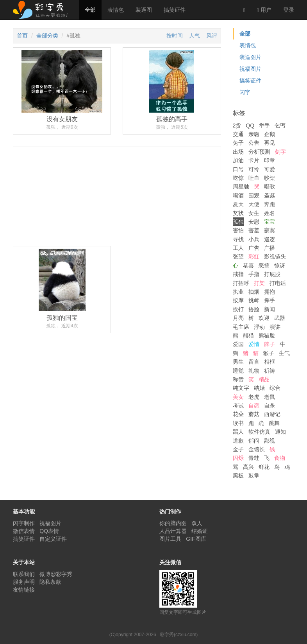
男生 (238, 362)
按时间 (175, 36)
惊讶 (280, 265)
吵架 (270, 178)
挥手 (270, 300)
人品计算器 (173, 531)
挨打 (238, 309)
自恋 (254, 405)
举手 (264, 126)
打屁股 (272, 274)
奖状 (238, 213)
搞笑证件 (175, 10)
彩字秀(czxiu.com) (179, 635)
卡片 (254, 160)
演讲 (275, 327)
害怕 (238, 230)
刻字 (280, 152)
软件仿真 (259, 432)
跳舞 (274, 423)
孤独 (238, 222)
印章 (270, 160)
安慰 (254, 222)
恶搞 (264, 265)
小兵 (254, 239)
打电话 (278, 283)
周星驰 (241, 187)
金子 (238, 449)
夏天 (238, 204)
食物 (280, 458)
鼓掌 (254, 475)
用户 (264, 10)
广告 (254, 248)
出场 (238, 152)
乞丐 (280, 126)
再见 (270, 143)
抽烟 (254, 292)
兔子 (238, 143)
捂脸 (254, 309)
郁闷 (254, 441)
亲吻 (254, 134)
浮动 (259, 327)
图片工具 (170, 539)
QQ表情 (49, 531)
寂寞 (270, 230)
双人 (197, 523)
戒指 (238, 274)
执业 (238, 292)
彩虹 (254, 257)
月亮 (238, 318)
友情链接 (24, 590)
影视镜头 (275, 257)
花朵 (238, 414)
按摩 (238, 300)
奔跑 (270, 204)
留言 (254, 362)
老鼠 (270, 397)
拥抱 (270, 292)
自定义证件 (53, 539)
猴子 (269, 353)
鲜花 (264, 467)
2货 (237, 126)
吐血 (254, 178)
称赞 (238, 379)
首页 (22, 36)
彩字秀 (43, 10)
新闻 (270, 309)
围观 (254, 196)
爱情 (254, 344)
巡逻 (270, 239)
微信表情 (24, 531)
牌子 (270, 344)
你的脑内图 (173, 523)
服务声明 (24, 582)
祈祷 (270, 371)
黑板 (238, 475)
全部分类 (47, 36)
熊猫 (248, 335)
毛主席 (241, 327)
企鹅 (270, 134)
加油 (238, 160)
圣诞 (270, 196)
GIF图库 (196, 539)
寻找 (238, 239)
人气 (195, 36)
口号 (238, 169)
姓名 (270, 213)
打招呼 (241, 283)
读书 (238, 423)
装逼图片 (250, 57)
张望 (238, 257)
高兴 (248, 467)
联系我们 (24, 574)
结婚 (259, 388)
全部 (90, 10)
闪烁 (238, 458)
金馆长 (257, 449)
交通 (238, 134)
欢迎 (264, 318)
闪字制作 (24, 523)
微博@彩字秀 (56, 574)
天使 (254, 204)
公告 (254, 143)
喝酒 (238, 196)
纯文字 (241, 388)
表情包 (116, 10)
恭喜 (248, 265)
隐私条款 (50, 582)
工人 (238, 248)
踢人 (238, 432)
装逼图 (144, 10)
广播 (270, 248)
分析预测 (259, 152)
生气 (284, 353)
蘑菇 (254, 414)
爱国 (238, 344)
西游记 (272, 414)
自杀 (270, 405)
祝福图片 (250, 69)
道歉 (238, 441)
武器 (280, 318)
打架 (259, 283)
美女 (238, 397)
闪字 (245, 92)
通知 (280, 432)
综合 (275, 388)
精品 (264, 379)
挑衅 (254, 300)
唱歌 (270, 187)
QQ (250, 126)
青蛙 (254, 458)
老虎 (254, 397)
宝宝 (270, 222)
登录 (289, 10)
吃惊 (238, 178)
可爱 (270, 169)
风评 (212, 36)
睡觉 (238, 371)
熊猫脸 (267, 335)
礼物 (254, 371)
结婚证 (200, 531)
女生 (254, 213)
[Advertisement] (117, 220)
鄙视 (270, 441)
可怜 (254, 169)
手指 (254, 274)
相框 (270, 362)
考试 (238, 405)
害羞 (254, 230)
